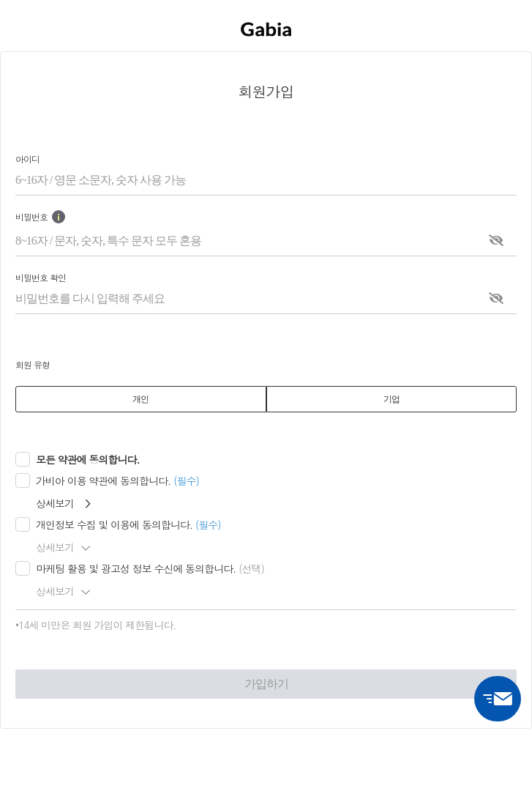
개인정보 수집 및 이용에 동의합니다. (114, 524)
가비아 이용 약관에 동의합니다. (103, 480)
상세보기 (63, 503)
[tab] (141, 399)
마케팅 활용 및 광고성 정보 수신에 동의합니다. (136, 568)
